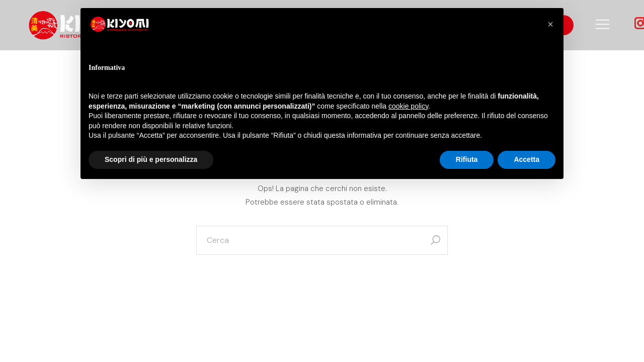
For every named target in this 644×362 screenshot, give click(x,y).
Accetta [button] (527, 159)
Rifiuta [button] (467, 159)
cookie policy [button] (408, 106)
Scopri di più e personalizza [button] (151, 159)
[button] (550, 24)
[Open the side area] (602, 25)
